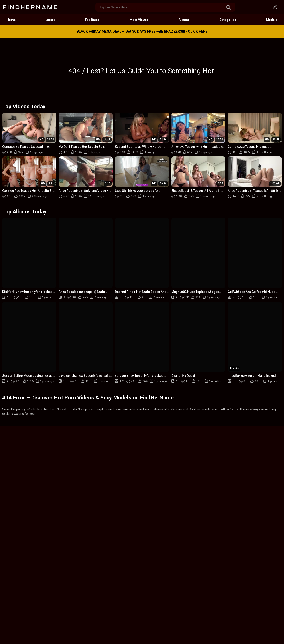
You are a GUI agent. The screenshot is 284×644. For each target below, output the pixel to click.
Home (11, 20)
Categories (228, 20)
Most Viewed (139, 20)
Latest (50, 20)
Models (272, 20)
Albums (184, 20)
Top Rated (92, 20)
